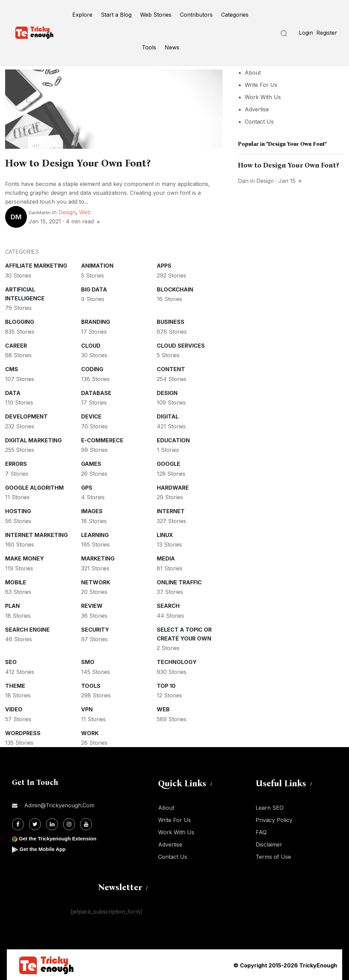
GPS (87, 487)
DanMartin (40, 211)
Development (26, 415)
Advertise (257, 109)
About (253, 73)
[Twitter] (35, 823)
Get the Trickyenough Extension (60, 837)
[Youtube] (86, 823)
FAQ (261, 831)
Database (96, 392)
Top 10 (166, 685)
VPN (87, 708)
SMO (88, 661)
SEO (11, 661)
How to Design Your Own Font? (94, 162)
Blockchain (175, 288)
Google (169, 463)
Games (91, 463)
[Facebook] (18, 823)
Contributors (196, 15)
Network (96, 581)
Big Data (94, 288)
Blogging (20, 321)
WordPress (23, 732)
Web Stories (156, 15)
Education (173, 439)
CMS (12, 368)
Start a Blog (116, 15)
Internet (171, 510)
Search (168, 605)
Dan (243, 181)
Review (92, 605)
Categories (235, 15)
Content (171, 368)
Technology (177, 661)
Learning (95, 534)
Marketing (98, 557)
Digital (168, 415)
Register (327, 33)
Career (16, 345)
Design (67, 211)
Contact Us (259, 122)
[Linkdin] (52, 823)
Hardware (173, 487)
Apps (164, 265)
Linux (165, 534)
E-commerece (102, 439)
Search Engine (27, 629)
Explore (82, 15)
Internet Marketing (36, 534)
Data (13, 392)
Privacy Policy (274, 819)
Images (92, 510)
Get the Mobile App (44, 848)
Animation (97, 265)
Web (85, 211)
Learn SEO (270, 807)
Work (90, 732)
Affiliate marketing (36, 265)
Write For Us (261, 85)
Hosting (18, 510)
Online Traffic (179, 581)
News (172, 47)
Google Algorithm (34, 487)
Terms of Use (273, 856)
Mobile (16, 581)
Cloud (91, 345)
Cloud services (181, 345)
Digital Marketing (33, 439)
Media (166, 557)
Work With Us (263, 97)
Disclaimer (269, 843)
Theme (15, 685)
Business (171, 321)
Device (91, 415)
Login (306, 33)
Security (95, 629)
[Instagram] (69, 823)
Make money (25, 557)
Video (14, 708)
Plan (12, 605)
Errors (16, 463)
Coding (92, 368)
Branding (96, 321)
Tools (149, 47)
